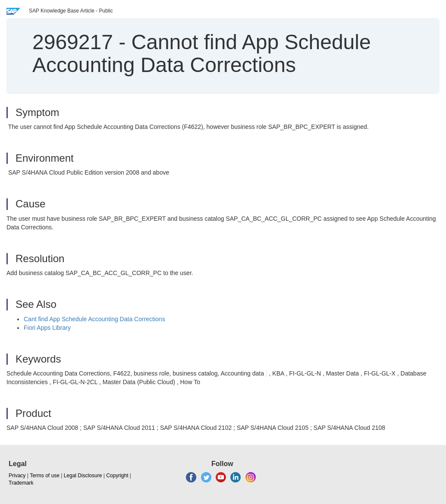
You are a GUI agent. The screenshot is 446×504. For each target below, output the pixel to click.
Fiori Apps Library (47, 328)
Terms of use (45, 476)
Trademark (21, 483)
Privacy (17, 476)
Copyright (117, 476)
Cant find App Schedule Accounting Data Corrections (94, 319)
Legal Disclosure (83, 476)
